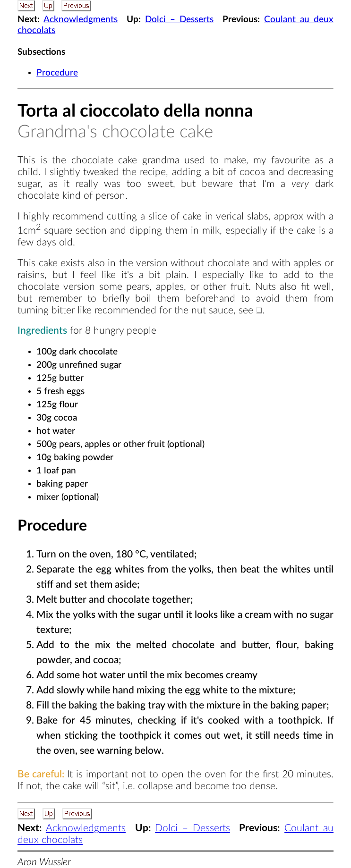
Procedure (57, 73)
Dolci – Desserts (179, 20)
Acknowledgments (81, 20)
